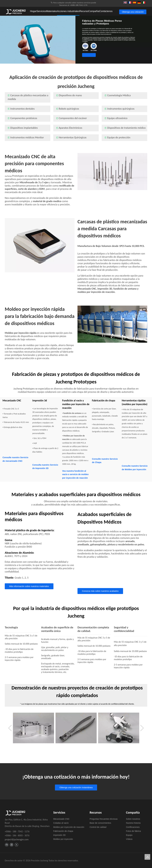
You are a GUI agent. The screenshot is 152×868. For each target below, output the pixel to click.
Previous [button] (10, 733)
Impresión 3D (59, 835)
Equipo (129, 835)
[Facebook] (7, 845)
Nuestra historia (133, 823)
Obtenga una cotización (133, 12)
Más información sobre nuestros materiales (29, 586)
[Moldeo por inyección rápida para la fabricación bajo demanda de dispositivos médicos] (112, 324)
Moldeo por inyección (63, 839)
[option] (33, 728)
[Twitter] (16, 845)
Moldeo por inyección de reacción (69, 827)
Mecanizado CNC (61, 819)
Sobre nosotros (133, 819)
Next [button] (142, 733)
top (147, 857)
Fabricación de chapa (63, 831)
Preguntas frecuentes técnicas (104, 819)
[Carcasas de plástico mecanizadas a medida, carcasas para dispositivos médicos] (40, 245)
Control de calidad (98, 827)
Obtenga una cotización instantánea (86, 55)
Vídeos (129, 839)
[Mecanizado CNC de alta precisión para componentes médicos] (112, 172)
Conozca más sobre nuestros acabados (100, 591)
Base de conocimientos (100, 823)
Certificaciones (133, 827)
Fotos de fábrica (133, 831)
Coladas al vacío (61, 823)
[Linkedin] (12, 845)
